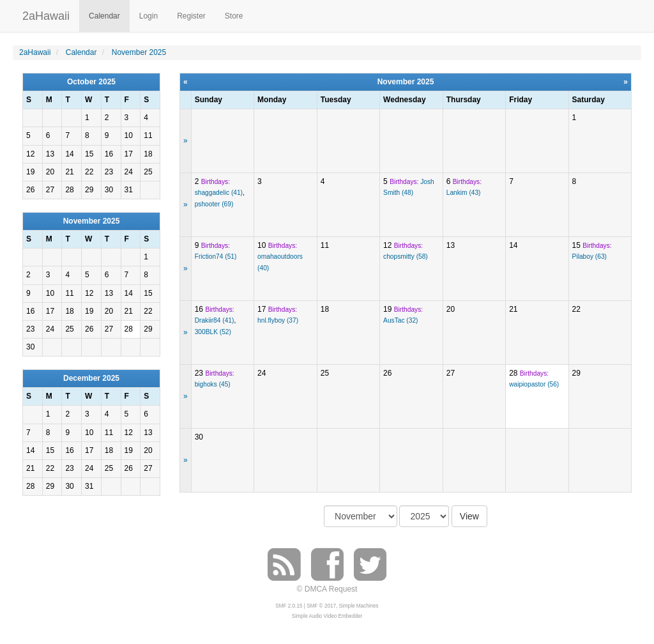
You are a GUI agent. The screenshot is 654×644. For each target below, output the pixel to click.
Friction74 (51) (216, 257)
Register (191, 16)
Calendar (104, 16)
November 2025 (92, 221)
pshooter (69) (214, 204)
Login (148, 16)
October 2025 (91, 82)
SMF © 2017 (321, 606)
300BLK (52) (213, 332)
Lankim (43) (464, 193)
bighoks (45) (213, 384)
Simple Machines (359, 606)
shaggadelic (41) (219, 193)
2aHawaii (46, 14)
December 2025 (91, 378)
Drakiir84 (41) (215, 320)
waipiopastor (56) (534, 384)
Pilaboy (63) (589, 257)
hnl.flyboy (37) (278, 320)
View (469, 516)
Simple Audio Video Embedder (327, 616)
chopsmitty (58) (406, 257)
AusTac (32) (400, 320)
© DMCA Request (327, 589)
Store (234, 16)
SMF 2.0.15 (289, 606)
